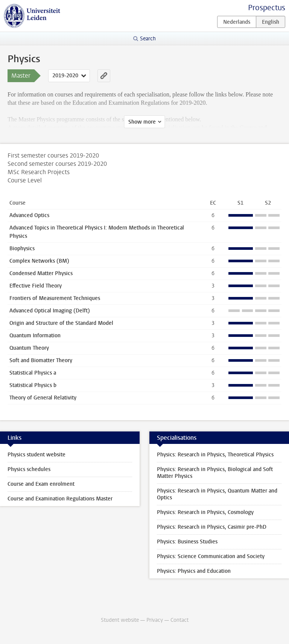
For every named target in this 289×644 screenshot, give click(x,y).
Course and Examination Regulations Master (60, 499)
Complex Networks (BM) (39, 261)
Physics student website (37, 455)
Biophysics (22, 249)
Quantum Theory (29, 348)
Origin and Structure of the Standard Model (61, 323)
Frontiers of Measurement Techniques (55, 298)
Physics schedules (29, 469)
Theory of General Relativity (43, 398)
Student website (120, 620)
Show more (142, 122)
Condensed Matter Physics (41, 273)
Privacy (155, 620)
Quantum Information (35, 336)
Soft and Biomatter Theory (41, 360)
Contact (179, 620)
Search (148, 39)
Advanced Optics (29, 215)
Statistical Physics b (33, 385)
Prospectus (267, 8)
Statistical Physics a (33, 373)
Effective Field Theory (36, 286)
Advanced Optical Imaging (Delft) (50, 311)
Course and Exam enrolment (41, 484)
